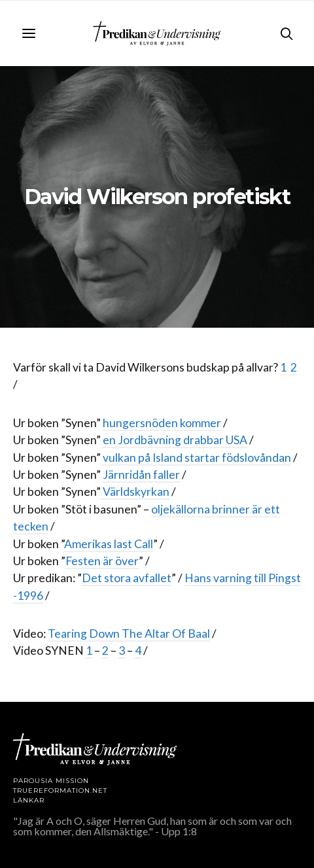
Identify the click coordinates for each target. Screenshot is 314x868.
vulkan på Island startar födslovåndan (197, 458)
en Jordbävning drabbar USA (175, 440)
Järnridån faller (141, 475)
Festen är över (102, 561)
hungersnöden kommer (162, 423)
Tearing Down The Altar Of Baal (129, 634)
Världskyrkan (135, 492)
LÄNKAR (29, 800)
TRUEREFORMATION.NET (60, 790)
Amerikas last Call (109, 544)
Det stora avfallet (127, 578)
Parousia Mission (51, 781)
